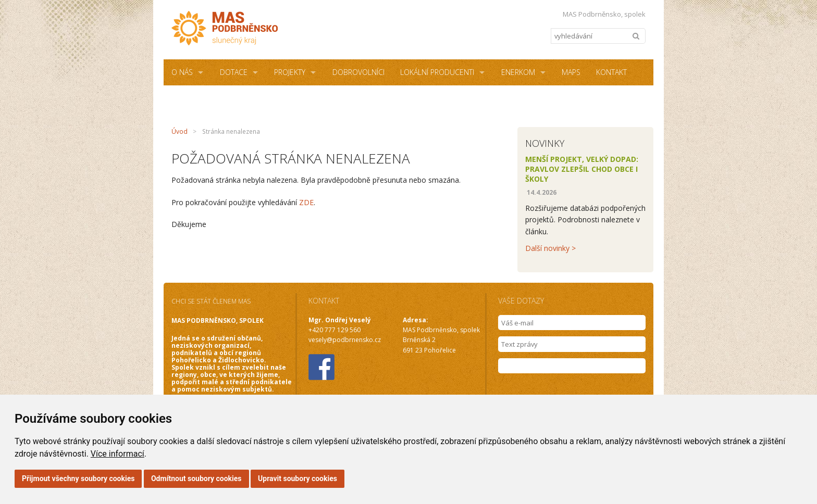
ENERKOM (518, 72)
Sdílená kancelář (204, 98)
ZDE (306, 202)
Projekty (290, 72)
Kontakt (611, 72)
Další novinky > (550, 248)
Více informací (117, 454)
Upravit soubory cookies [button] (298, 478)
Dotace (234, 72)
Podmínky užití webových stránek (379, 98)
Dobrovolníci (358, 72)
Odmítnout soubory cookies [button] (196, 478)
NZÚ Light (281, 98)
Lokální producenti (437, 72)
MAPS (571, 72)
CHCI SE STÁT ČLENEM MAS (211, 301)
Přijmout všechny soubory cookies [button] (78, 478)
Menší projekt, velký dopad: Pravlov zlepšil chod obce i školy (582, 169)
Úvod (180, 131)
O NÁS (182, 72)
